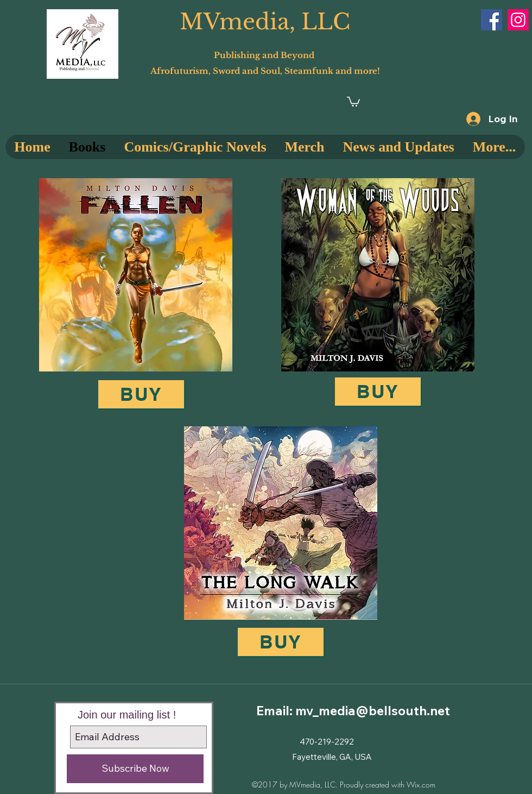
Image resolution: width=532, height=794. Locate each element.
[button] (353, 101)
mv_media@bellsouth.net (373, 711)
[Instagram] (518, 20)
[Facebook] (492, 20)
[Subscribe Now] (135, 769)
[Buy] (141, 394)
